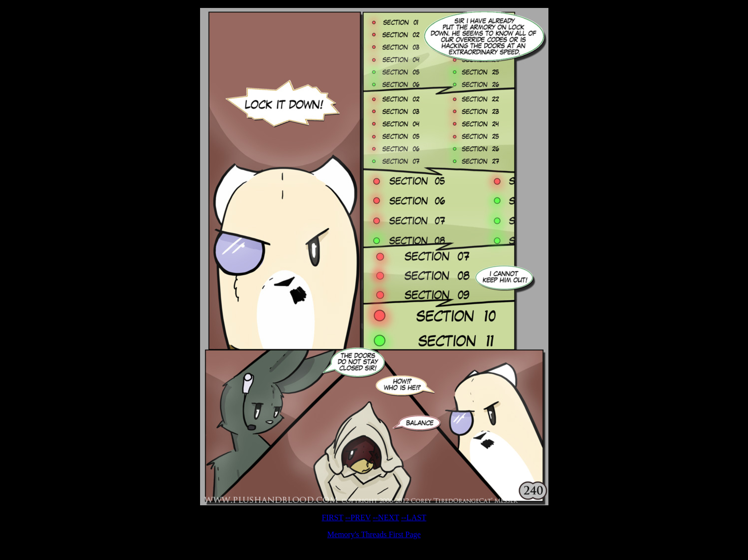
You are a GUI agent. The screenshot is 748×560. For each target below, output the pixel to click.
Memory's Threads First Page (374, 534)
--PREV (358, 517)
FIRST (332, 517)
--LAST (414, 517)
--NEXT (386, 517)
